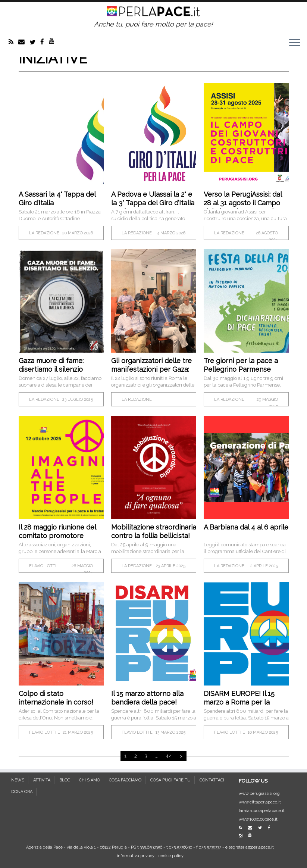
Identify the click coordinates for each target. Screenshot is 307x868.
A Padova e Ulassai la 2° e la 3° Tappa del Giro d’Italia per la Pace (153, 203)
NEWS (18, 780)
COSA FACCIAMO (125, 780)
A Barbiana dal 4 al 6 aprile (246, 527)
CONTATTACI (212, 780)
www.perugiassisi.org (259, 794)
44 (169, 756)
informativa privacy (136, 856)
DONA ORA (22, 792)
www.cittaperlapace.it (260, 802)
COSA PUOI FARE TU (170, 780)
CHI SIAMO (90, 780)
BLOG (65, 780)
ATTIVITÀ (42, 780)
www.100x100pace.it (258, 819)
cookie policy (171, 856)
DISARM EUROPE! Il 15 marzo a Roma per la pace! (239, 702)
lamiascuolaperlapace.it (262, 811)
